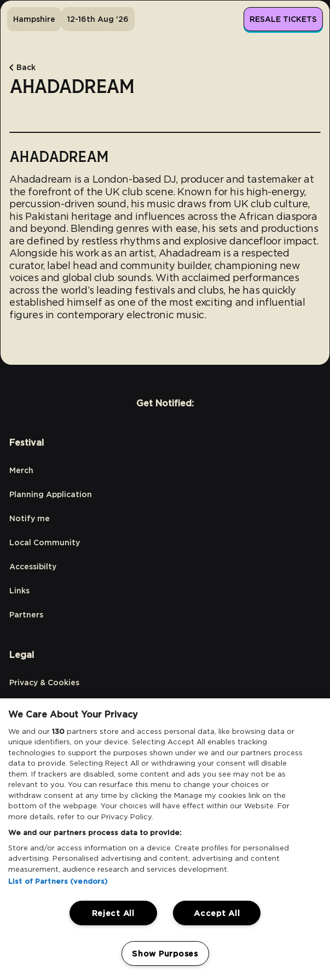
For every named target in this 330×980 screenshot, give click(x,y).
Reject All (113, 913)
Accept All (217, 913)
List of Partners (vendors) (58, 881)
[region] (165, 839)
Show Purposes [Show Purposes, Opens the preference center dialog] (165, 953)
